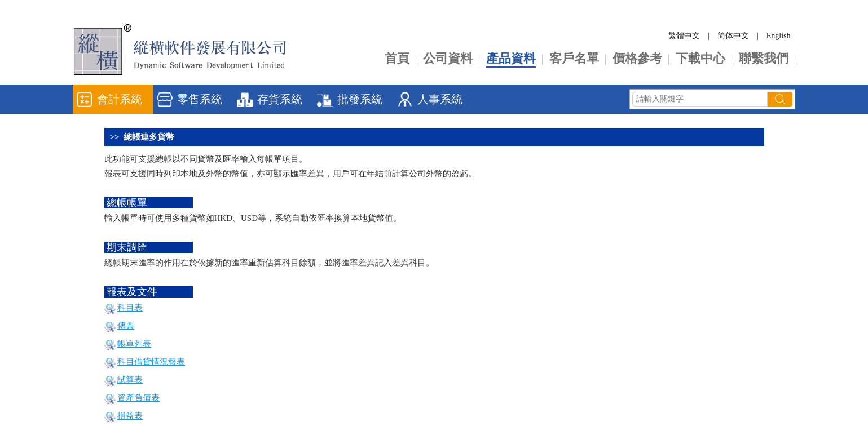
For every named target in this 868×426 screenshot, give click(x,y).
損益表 (130, 416)
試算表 (130, 380)
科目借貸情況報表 (151, 362)
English (779, 36)
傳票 (126, 326)
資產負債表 (138, 398)
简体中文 (733, 36)
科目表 (130, 308)
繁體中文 (684, 36)
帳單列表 (134, 344)
